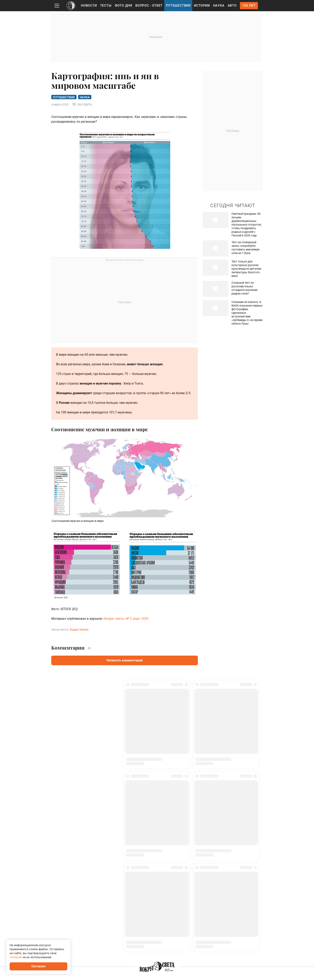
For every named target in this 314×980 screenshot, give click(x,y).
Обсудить (82, 105)
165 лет (249, 6)
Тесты (106, 6)
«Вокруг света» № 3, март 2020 (126, 619)
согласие (16, 957)
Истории (202, 6)
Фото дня (123, 6)
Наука (219, 6)
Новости (89, 6)
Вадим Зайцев (79, 630)
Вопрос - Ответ (149, 6)
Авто (232, 6)
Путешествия (178, 6)
